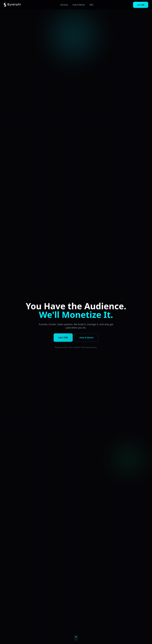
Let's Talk (141, 5)
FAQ (91, 5)
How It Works (79, 5)
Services (64, 5)
